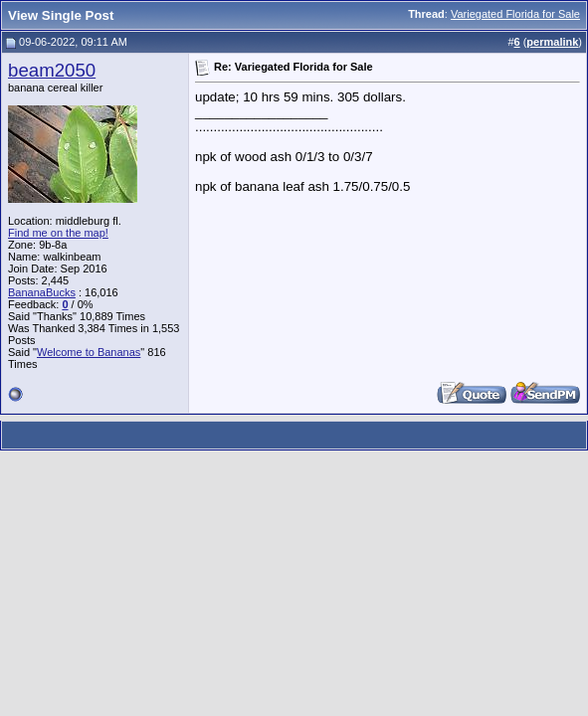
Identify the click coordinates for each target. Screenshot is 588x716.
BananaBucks (42, 292)
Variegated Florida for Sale (515, 14)
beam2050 (52, 70)
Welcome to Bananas (89, 352)
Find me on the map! (58, 233)
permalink (552, 42)
